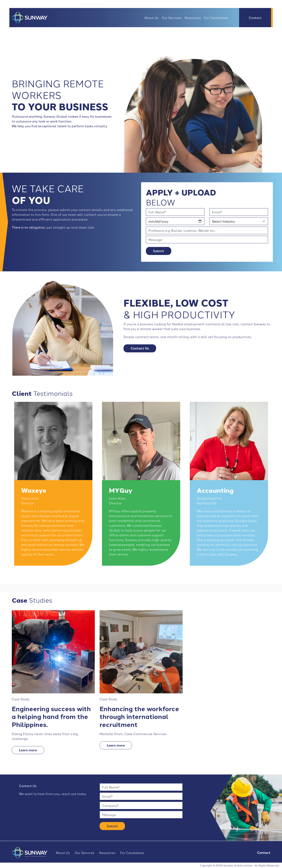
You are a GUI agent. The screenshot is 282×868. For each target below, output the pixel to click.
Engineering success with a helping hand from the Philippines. (51, 716)
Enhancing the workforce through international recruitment (139, 716)
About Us (151, 18)
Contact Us (140, 348)
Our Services (172, 18)
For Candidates (216, 18)
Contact (255, 18)
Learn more (28, 750)
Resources (193, 18)
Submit (159, 251)
